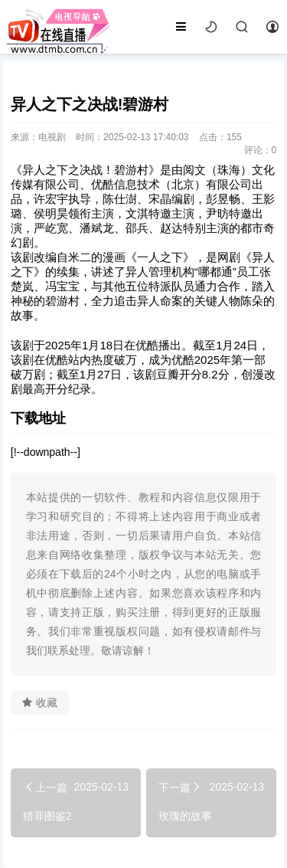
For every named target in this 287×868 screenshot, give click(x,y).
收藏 (40, 703)
